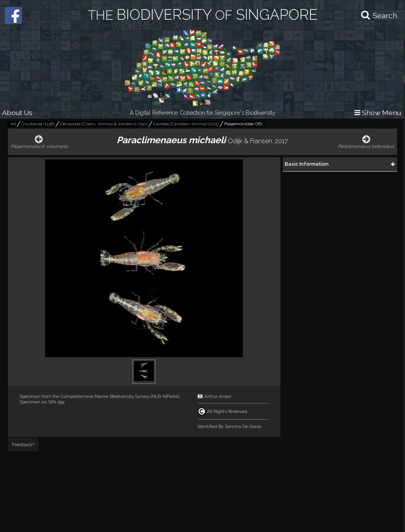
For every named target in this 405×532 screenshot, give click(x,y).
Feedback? (23, 445)
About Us (17, 113)
